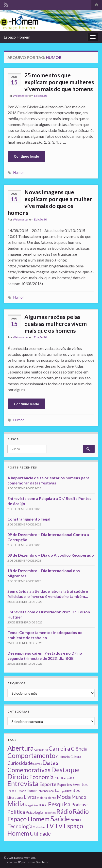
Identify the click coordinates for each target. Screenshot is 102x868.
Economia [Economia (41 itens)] (41, 777)
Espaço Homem (17, 37)
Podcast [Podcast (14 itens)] (80, 805)
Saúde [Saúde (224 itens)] (60, 819)
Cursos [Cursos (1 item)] (37, 764)
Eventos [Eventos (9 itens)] (80, 784)
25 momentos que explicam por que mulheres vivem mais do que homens (59, 82)
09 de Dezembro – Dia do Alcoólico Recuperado (51, 555)
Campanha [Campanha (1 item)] (41, 750)
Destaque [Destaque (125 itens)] (65, 770)
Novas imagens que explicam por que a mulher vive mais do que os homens (50, 202)
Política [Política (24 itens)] (16, 812)
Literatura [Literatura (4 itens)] (15, 797)
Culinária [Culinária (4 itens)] (63, 757)
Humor (19, 172)
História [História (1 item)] (21, 791)
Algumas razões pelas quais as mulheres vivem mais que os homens (56, 324)
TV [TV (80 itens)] (50, 826)
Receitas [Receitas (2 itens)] (50, 813)
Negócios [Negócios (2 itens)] (32, 805)
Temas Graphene (38, 862)
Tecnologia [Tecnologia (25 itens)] (20, 826)
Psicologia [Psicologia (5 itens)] (34, 812)
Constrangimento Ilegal (29, 519)
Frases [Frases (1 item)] (12, 791)
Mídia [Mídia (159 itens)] (16, 804)
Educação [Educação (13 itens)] (64, 777)
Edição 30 (40, 96)
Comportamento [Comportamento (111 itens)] (31, 756)
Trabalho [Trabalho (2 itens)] (39, 827)
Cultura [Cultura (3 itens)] (76, 757)
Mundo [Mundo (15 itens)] (79, 797)
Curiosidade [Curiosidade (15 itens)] (20, 763)
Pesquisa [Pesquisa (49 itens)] (59, 804)
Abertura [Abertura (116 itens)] (21, 748)
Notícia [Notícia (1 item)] (43, 805)
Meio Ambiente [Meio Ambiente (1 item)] (46, 798)
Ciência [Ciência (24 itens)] (79, 749)
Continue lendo (26, 156)
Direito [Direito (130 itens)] (18, 777)
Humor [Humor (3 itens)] (32, 791)
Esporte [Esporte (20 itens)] (48, 784)
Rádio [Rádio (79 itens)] (64, 811)
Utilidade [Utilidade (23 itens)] (40, 834)
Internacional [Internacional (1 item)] (46, 791)
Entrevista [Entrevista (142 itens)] (23, 783)
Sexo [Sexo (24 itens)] (76, 819)
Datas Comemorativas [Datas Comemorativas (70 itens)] (33, 766)
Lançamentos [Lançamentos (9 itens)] (68, 790)
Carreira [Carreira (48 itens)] (59, 748)
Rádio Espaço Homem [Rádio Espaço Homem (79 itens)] (48, 815)
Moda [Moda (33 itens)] (64, 797)
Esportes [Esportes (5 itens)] (65, 785)
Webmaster (21, 96)
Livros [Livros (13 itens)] (30, 797)
